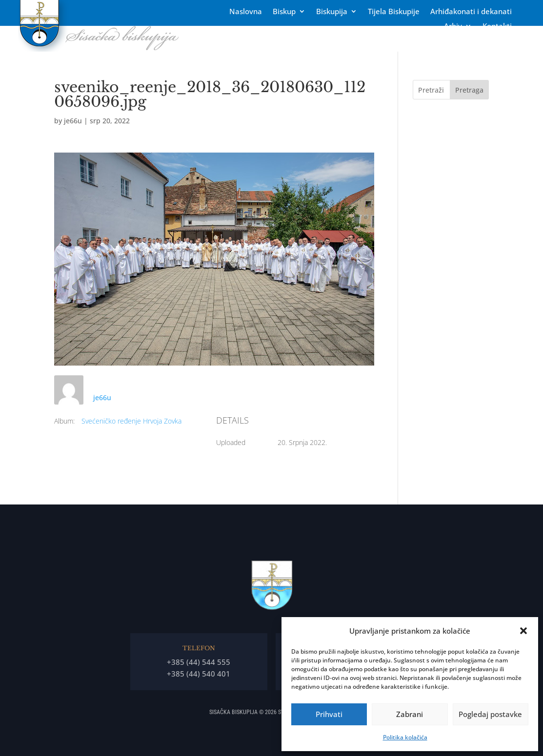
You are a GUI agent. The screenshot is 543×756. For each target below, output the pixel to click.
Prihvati (329, 714)
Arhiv (453, 27)
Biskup (284, 12)
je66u (73, 121)
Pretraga (469, 90)
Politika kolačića (405, 737)
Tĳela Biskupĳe (394, 12)
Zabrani (410, 714)
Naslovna (246, 12)
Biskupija (332, 12)
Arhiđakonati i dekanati (471, 12)
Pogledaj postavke (490, 714)
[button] (523, 631)
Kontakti (497, 27)
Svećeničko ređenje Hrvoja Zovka (131, 421)
